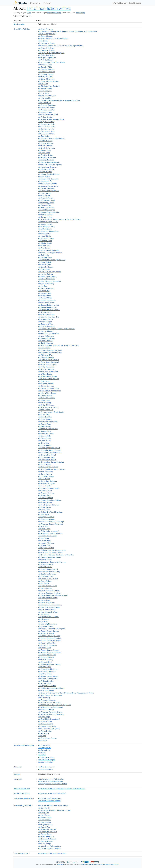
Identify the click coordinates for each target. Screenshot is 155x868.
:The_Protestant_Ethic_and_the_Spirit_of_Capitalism (58, 345)
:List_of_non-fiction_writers (52, 793)
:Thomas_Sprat (45, 312)
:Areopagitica (44, 234)
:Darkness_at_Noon (47, 131)
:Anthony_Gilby (45, 65)
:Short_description (46, 757)
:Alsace (42, 736)
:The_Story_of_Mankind (48, 372)
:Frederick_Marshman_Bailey (50, 353)
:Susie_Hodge (44, 844)
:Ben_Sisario (44, 808)
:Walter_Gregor (45, 674)
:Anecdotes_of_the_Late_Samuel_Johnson (55, 705)
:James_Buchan (45, 588)
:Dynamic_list (44, 750)
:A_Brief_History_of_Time (49, 379)
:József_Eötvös (45, 236)
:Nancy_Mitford (45, 298)
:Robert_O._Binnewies (47, 645)
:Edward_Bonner (46, 36)
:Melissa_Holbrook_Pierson (49, 664)
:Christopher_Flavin (47, 457)
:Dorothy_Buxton (46, 267)
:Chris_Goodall (45, 445)
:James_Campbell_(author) (49, 591)
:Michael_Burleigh (46, 48)
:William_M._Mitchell (47, 829)
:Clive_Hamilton (45, 417)
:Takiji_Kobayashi (46, 343)
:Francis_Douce (45, 491)
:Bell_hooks (44, 255)
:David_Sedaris (45, 262)
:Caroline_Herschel (46, 129)
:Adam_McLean (45, 581)
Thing (29, 13)
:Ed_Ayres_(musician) (47, 34)
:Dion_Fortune (45, 265)
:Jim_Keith (43, 622)
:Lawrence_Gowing (46, 50)
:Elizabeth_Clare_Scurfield (49, 86)
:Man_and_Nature (46, 691)
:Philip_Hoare (44, 529)
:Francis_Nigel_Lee (46, 493)
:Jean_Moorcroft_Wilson (48, 612)
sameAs (18, 779)
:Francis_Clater (45, 486)
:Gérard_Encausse (46, 386)
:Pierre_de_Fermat (46, 207)
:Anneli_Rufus (45, 683)
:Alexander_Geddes (47, 519)
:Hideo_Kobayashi (46, 357)
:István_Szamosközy (47, 279)
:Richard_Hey (44, 698)
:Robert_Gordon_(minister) (49, 636)
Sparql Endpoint (134, 3)
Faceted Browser (120, 3)
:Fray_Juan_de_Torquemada (50, 272)
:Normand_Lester (46, 434)
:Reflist (42, 755)
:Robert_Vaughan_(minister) (50, 652)
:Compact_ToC (45, 748)
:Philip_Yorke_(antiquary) (49, 531)
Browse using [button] (34, 3)
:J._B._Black (43, 93)
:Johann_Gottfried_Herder (49, 174)
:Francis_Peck (44, 495)
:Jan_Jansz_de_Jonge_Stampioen (51, 53)
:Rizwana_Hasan (45, 626)
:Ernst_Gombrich (46, 146)
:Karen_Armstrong (46, 288)
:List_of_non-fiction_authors (50, 798)
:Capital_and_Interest (47, 574)
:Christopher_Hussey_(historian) (51, 462)
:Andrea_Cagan (45, 322)
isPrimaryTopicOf (22, 793)
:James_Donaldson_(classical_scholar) (53, 595)
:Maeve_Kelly (44, 545)
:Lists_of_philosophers (48, 624)
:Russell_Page (44, 424)
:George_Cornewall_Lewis (49, 162)
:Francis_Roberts (46, 498)
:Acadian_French (46, 319)
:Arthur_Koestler (46, 117)
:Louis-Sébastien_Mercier (49, 191)
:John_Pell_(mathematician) (49, 391)
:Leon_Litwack (45, 441)
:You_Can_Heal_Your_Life (49, 317)
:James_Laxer (44, 600)
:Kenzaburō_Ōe (45, 181)
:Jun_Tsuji (43, 286)
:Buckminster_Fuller (47, 124)
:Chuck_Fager (44, 464)
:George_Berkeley (46, 160)
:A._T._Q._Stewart (46, 60)
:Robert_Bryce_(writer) (48, 536)
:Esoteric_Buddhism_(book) (49, 557)
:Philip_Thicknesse (46, 367)
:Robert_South (45, 648)
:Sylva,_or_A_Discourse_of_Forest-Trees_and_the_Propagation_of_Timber (66, 693)
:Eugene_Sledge (45, 825)
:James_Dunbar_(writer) (48, 598)
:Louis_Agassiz (45, 193)
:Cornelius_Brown (46, 476)
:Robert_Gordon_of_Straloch (50, 638)
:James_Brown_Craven (48, 586)
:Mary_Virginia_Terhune (48, 467)
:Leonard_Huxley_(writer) (49, 186)
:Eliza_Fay (43, 84)
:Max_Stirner (44, 196)
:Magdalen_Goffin (46, 548)
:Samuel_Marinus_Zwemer (49, 310)
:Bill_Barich (44, 583)
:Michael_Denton (46, 198)
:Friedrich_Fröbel (46, 155)
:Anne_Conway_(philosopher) (50, 253)
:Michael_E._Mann (46, 238)
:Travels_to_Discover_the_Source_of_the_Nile (56, 555)
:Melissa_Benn (45, 295)
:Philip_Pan (44, 813)
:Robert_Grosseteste (47, 300)
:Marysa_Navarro (46, 564)
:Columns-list (44, 745)
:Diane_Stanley (45, 438)
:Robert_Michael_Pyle (47, 643)
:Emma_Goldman (46, 143)
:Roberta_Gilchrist (46, 657)
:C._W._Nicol (44, 414)
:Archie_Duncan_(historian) (49, 702)
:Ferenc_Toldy (44, 150)
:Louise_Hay (44, 291)
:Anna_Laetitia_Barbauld (48, 250)
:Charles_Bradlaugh (47, 326)
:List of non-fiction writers (51, 779)
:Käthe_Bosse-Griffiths (48, 184)
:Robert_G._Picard (46, 633)
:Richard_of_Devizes (47, 55)
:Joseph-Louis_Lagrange (48, 179)
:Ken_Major (44, 538)
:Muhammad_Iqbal (47, 200)
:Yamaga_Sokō (45, 431)
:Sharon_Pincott (45, 560)
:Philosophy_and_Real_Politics (50, 533)
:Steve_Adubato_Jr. (46, 836)
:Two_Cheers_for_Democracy (50, 695)
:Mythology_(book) (46, 203)
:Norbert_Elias (45, 205)
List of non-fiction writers (49, 8)
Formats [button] (46, 3)
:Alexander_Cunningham (49, 231)
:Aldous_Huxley (45, 112)
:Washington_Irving (47, 226)
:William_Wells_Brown (47, 376)
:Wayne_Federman (46, 517)
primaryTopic (22, 853)
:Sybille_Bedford (45, 215)
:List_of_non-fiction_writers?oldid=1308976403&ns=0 (62, 789)
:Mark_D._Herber (46, 29)
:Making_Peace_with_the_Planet (51, 688)
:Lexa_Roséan (44, 820)
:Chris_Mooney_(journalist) (49, 448)
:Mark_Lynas (44, 400)
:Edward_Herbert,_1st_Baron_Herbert (53, 38)
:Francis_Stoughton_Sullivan (50, 500)
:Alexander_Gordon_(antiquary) (51, 522)
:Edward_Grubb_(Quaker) (49, 81)
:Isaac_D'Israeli (45, 172)
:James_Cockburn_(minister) (50, 593)
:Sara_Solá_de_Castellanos (49, 607)
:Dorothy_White (45, 67)
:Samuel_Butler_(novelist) (49, 305)
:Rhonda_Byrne (45, 241)
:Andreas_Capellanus (47, 105)
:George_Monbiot (46, 331)
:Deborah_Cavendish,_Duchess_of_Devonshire (56, 329)
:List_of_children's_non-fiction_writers (53, 806)
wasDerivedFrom (22, 789)
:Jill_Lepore (43, 619)
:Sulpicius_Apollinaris (47, 58)
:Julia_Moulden (45, 98)
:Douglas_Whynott (46, 69)
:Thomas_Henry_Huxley (48, 222)
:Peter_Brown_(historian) (49, 362)
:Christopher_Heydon (47, 460)
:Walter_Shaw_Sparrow (48, 679)
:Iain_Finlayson (45, 91)
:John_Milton (44, 176)
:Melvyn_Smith (45, 667)
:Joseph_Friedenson (47, 543)
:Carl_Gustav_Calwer (47, 127)
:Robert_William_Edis (47, 655)
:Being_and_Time (46, 324)
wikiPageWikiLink (22, 29)
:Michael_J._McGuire (47, 671)
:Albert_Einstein (45, 731)
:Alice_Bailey (44, 248)
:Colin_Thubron (45, 419)
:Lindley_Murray (45, 395)
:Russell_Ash (44, 827)
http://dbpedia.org (54, 13)
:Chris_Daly (44, 443)
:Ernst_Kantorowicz (47, 148)
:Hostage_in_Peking (47, 43)
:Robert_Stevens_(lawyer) (49, 650)
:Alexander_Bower (46, 710)
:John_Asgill (44, 514)
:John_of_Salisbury (46, 284)
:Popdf (42, 752)
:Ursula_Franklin (45, 224)
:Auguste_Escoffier (46, 122)
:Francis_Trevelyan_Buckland (50, 350)
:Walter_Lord (44, 246)
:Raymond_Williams (47, 338)
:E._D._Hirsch (44, 479)
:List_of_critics (45, 541)
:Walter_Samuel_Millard (48, 676)
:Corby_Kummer (45, 474)
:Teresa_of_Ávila (45, 217)
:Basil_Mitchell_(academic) (49, 719)
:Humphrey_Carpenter (48, 167)
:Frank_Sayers (45, 507)
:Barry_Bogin (44, 717)
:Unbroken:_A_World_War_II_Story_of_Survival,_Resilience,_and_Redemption (68, 31)
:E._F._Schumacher (46, 134)
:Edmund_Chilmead (47, 72)
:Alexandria (44, 733)
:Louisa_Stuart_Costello (48, 579)
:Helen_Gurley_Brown (47, 276)
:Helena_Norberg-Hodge (49, 388)
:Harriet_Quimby (46, 274)
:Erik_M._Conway (46, 660)
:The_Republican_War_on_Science (52, 469)
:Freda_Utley (44, 510)
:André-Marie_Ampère (48, 738)
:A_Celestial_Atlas (46, 681)
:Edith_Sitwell (44, 269)
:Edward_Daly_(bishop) (48, 422)
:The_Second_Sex (46, 410)
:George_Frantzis (46, 841)
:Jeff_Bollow (44, 614)
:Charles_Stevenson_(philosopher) (52, 260)
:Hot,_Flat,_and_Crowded (49, 334)
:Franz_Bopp (44, 153)
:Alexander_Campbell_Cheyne (50, 712)
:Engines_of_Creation (47, 686)
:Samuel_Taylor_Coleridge (49, 212)
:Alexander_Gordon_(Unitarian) (51, 714)
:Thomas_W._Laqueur (47, 839)
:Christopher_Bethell (47, 455)
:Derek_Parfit (44, 348)
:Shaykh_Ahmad (45, 341)
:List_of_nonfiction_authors (49, 801)
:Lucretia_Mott (45, 293)
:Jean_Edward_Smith (47, 610)
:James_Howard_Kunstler (49, 360)
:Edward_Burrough (46, 79)
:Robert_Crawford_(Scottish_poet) (52, 629)
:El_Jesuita (43, 41)
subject (18, 767)
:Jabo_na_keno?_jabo (47, 96)
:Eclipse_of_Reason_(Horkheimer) (52, 138)
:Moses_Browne (45, 567)
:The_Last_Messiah (46, 369)
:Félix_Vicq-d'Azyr (46, 355)
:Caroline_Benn (45, 257)
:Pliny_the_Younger (47, 210)
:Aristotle (43, 740)
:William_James (45, 229)
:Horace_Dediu (45, 817)
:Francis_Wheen (45, 503)
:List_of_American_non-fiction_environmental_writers (59, 100)
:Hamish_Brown (45, 721)
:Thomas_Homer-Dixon (48, 429)
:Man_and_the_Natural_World (50, 552)
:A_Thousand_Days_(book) (49, 729)
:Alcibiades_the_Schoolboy (49, 572)
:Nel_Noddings (45, 403)
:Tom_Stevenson (45, 472)
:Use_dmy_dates (45, 762)
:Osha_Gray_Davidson (48, 481)
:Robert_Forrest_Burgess (49, 631)
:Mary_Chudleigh (46, 724)
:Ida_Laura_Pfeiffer (46, 169)
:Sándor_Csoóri (45, 243)
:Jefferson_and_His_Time (48, 617)
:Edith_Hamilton (45, 141)
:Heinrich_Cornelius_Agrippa (50, 165)
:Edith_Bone (44, 381)
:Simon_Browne (45, 88)
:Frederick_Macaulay (47, 700)
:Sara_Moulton (45, 822)
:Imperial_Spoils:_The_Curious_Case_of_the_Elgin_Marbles (61, 46)
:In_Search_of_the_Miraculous (50, 512)
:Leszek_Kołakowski (47, 188)
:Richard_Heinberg (46, 405)
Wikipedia (60, 864)
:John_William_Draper (47, 393)
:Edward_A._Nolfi (46, 77)
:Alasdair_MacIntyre (47, 110)
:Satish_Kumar (45, 426)
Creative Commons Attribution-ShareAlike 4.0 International (100, 864)
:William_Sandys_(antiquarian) (51, 707)
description (19, 24)
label (17, 774)
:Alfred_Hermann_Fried (48, 115)
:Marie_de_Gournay (47, 398)
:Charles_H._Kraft (46, 576)
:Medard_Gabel (45, 662)
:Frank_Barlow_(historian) (49, 505)
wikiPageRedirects (24, 798)
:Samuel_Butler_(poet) (48, 307)
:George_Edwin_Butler (48, 832)
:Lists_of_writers (45, 769)
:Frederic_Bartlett (46, 384)
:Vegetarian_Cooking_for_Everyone (52, 562)
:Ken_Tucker (44, 815)
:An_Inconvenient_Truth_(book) (51, 412)
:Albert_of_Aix (45, 103)
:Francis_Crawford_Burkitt (49, 488)
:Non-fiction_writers (47, 767)
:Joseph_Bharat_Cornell (48, 569)
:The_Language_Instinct (48, 407)
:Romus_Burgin (45, 834)
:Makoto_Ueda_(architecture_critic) (52, 550)
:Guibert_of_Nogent (47, 107)
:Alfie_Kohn (44, 526)
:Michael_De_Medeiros (48, 669)
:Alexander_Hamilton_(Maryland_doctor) (54, 810)
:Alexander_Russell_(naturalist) (51, 524)
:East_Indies (44, 136)
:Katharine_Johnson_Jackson (50, 605)
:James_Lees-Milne (46, 602)
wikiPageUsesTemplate (24, 745)
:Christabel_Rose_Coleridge (50, 450)
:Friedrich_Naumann (47, 157)
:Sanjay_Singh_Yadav (47, 726)
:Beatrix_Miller (45, 436)
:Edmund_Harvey (46, 74)
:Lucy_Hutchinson (46, 336)
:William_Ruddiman (47, 315)
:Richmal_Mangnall (46, 483)
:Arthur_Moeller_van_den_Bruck (51, 119)
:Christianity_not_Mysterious (50, 453)
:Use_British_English (47, 760)
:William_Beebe (45, 374)
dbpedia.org (80, 13)
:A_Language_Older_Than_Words (52, 62)
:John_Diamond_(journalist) (50, 281)
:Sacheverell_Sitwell (47, 303)
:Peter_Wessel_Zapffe (47, 364)
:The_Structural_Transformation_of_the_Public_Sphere (59, 219)
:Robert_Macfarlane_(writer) (50, 641)
